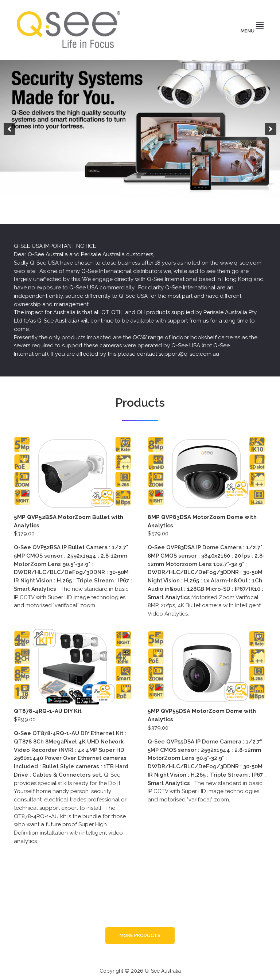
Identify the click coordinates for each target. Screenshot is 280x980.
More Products (140, 935)
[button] (9, 129)
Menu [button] (252, 31)
